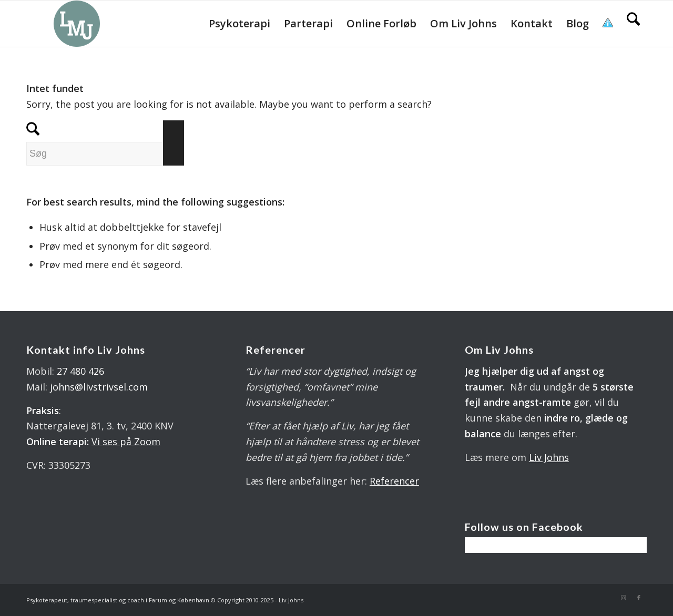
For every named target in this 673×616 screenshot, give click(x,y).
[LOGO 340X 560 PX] (77, 24)
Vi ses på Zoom (126, 442)
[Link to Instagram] (623, 598)
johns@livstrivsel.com (99, 387)
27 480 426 (80, 371)
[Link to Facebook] (639, 598)
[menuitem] (239, 24)
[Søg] (633, 24)
